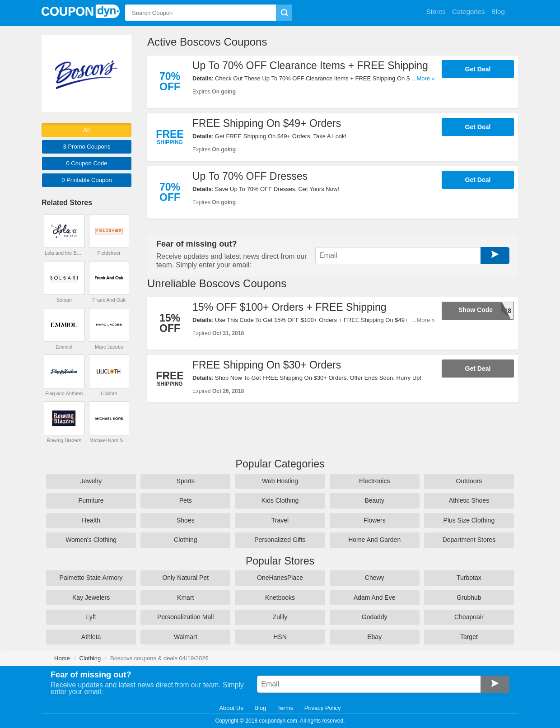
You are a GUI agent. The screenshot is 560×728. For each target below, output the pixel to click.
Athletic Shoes (469, 500)
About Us (231, 708)
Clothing (185, 540)
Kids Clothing (280, 500)
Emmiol (64, 347)
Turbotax (469, 578)
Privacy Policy (323, 708)
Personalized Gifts (280, 540)
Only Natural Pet (185, 578)
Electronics (374, 481)
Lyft (91, 617)
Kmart (185, 597)
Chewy (375, 578)
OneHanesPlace (280, 578)
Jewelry (91, 481)
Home (62, 658)
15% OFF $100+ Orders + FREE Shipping (289, 307)
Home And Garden (374, 540)
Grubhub (469, 597)
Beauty (374, 500)
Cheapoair (469, 617)
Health (91, 520)
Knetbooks (280, 597)
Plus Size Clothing (469, 520)
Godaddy (375, 617)
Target (469, 637)
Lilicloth (109, 393)
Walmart (186, 637)
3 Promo (87, 147)
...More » (423, 78)
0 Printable (86, 180)
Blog (260, 708)
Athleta (91, 637)
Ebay (374, 637)
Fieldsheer (109, 253)
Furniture (91, 500)
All (86, 130)
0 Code (86, 163)
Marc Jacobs (109, 347)
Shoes (186, 520)
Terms (285, 708)
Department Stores (469, 540)
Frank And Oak (109, 300)
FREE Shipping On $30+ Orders (267, 365)
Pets (186, 500)
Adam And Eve (375, 597)
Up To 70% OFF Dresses (250, 176)
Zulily (280, 617)
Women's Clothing (91, 540)
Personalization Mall (185, 617)
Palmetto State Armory (91, 578)
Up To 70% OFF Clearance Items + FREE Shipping (310, 65)
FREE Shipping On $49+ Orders (267, 123)
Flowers (375, 520)
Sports (186, 481)
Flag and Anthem (64, 393)
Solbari (64, 300)
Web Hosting (280, 481)
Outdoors (469, 481)
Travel (280, 520)
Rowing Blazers (64, 440)
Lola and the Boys (64, 253)
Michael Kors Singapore (109, 440)
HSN (280, 637)
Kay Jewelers (91, 597)
